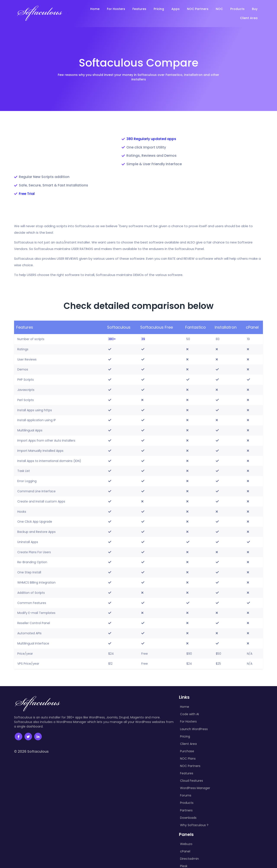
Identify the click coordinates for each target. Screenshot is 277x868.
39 (143, 307)
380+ (112, 307)
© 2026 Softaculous (31, 720)
